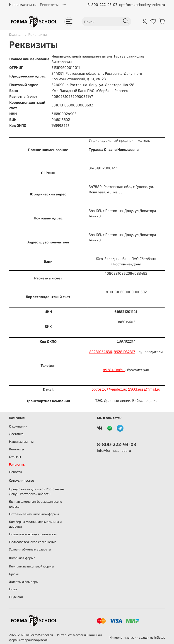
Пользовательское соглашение (33, 542)
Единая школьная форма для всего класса (36, 504)
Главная (16, 34)
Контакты (16, 449)
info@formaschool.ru (114, 450)
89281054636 (101, 352)
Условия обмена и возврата (30, 549)
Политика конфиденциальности (33, 534)
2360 (132, 389)
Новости (15, 472)
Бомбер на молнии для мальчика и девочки (35, 524)
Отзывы (15, 457)
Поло (13, 589)
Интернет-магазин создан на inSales (137, 637)
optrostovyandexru (109, 389)
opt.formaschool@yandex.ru (142, 4)
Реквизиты (49, 4)
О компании (18, 426)
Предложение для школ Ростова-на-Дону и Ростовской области (37, 491)
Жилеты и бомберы (24, 582)
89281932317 (124, 352)
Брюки (14, 574)
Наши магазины (23, 4)
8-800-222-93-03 (102, 4)
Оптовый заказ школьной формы (34, 514)
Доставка (16, 434)
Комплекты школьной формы (31, 566)
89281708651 (114, 370)
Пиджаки (16, 597)
